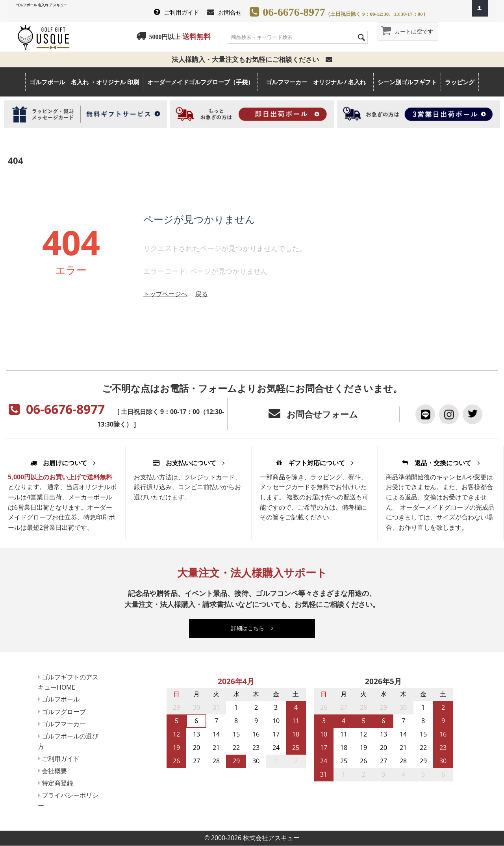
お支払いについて (189, 463)
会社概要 (57, 771)
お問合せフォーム (322, 414)
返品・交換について (441, 463)
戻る (202, 294)
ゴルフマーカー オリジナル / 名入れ (320, 82)
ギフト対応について (315, 463)
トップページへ (165, 294)
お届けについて (63, 463)
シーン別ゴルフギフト (407, 82)
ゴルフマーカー (66, 724)
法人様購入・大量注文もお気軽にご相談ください (252, 59)
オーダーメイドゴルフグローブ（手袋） (200, 82)
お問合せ (230, 12)
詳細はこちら (252, 628)
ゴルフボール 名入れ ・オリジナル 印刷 (84, 82)
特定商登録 (60, 783)
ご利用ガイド (182, 12)
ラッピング (460, 82)
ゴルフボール (63, 699)
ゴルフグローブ (66, 712)
